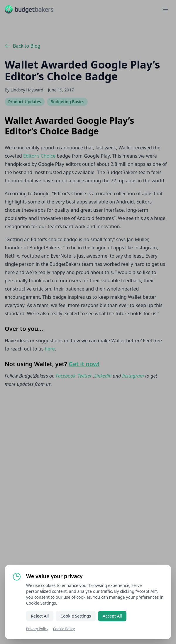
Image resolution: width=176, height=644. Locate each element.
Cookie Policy (64, 629)
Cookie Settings (76, 616)
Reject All (40, 616)
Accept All (112, 616)
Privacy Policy (37, 629)
